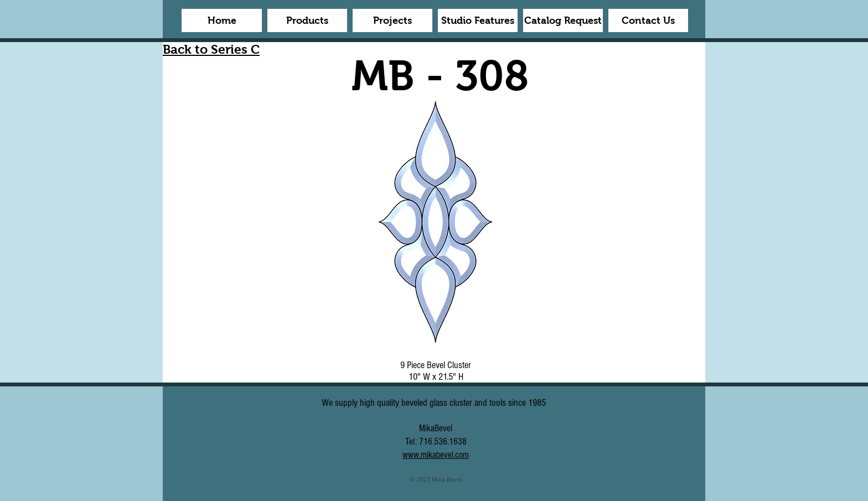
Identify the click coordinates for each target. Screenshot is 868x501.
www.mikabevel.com (436, 455)
